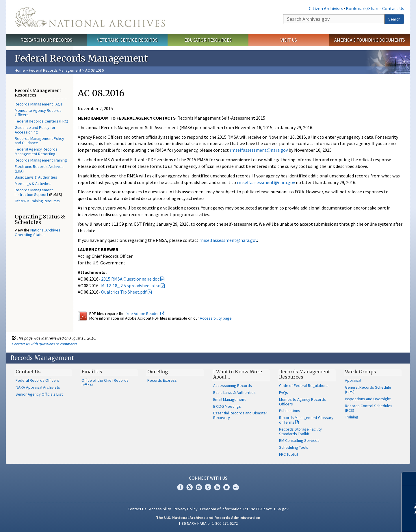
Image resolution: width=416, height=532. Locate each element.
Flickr (236, 487)
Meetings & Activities (33, 183)
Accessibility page (216, 318)
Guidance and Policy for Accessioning (35, 130)
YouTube (217, 487)
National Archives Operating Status (38, 232)
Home (20, 70)
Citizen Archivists (326, 8)
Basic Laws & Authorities (36, 177)
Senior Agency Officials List (39, 394)
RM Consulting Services (299, 440)
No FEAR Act (261, 509)
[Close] (409, 478)
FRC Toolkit (289, 454)
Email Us (92, 372)
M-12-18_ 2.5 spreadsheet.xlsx (130, 286)
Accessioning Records (233, 385)
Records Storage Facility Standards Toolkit (300, 431)
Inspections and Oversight (368, 399)
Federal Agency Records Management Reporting (36, 151)
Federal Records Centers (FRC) (41, 121)
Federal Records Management (55, 70)
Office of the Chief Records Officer (105, 383)
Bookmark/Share (363, 8)
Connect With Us (208, 478)
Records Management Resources (304, 374)
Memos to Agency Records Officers (38, 113)
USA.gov (281, 509)
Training (352, 417)
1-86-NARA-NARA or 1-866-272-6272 (208, 523)
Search (394, 19)
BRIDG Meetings (227, 406)
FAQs (284, 392)
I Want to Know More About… (238, 374)
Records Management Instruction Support (34, 192)
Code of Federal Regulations (304, 385)
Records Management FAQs (39, 104)
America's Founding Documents (370, 40)
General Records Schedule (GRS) (368, 390)
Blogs (226, 487)
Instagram (199, 487)
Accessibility (160, 509)
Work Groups (361, 372)
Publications (290, 411)
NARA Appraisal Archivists (38, 387)
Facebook (180, 487)
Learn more (365, 522)
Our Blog (158, 372)
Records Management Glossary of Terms (306, 420)
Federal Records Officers (37, 380)
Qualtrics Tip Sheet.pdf (124, 292)
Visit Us (289, 40)
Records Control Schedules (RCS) (369, 408)
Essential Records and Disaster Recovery (240, 415)
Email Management (229, 399)
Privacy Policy (186, 509)
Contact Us (393, 8)
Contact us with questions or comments (45, 344)
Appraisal (353, 380)
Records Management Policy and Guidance (39, 141)
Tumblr (208, 487)
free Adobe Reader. (145, 314)
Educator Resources (208, 40)
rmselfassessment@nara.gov (259, 150)
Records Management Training (41, 160)
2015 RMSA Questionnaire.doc (130, 279)
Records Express (162, 380)
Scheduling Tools (294, 447)
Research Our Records (46, 40)
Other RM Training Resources (37, 201)
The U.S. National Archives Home (90, 17)
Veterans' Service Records (127, 40)
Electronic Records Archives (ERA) (39, 169)
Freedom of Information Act (224, 509)
